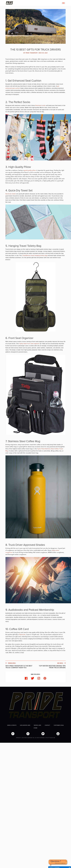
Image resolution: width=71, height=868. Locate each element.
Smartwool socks (40, 105)
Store (35, 728)
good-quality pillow (30, 170)
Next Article (51, 666)
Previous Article (21, 666)
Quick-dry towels (11, 194)
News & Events (12, 725)
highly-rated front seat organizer (29, 344)
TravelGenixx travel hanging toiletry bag (35, 255)
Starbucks (22, 635)
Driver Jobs (37, 725)
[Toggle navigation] (63, 3)
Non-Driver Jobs (25, 725)
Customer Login (59, 725)
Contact (47, 725)
